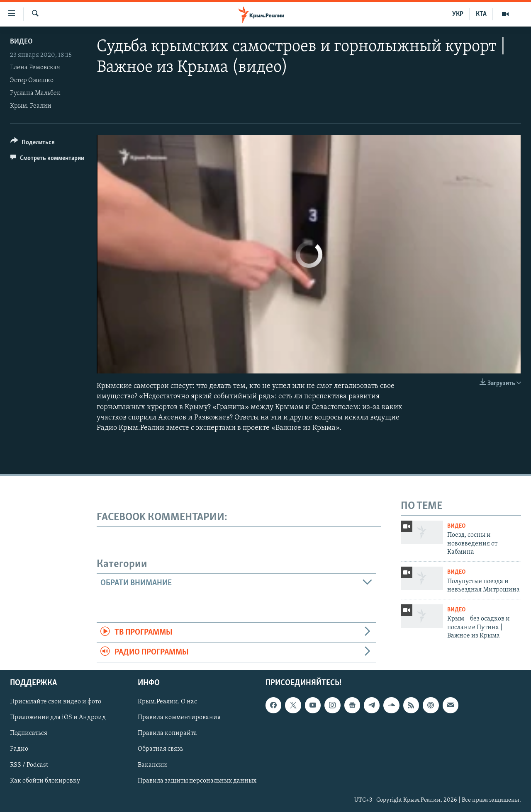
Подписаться (29, 733)
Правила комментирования (179, 717)
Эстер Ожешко (32, 80)
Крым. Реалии (31, 106)
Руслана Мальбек (35, 93)
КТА (481, 14)
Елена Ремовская (35, 68)
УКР (458, 14)
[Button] (33, 144)
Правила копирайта (167, 733)
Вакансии (152, 765)
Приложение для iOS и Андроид (58, 717)
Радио (19, 749)
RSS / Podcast (29, 765)
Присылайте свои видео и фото (56, 702)
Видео (21, 42)
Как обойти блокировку (45, 780)
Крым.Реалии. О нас (167, 702)
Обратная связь (160, 749)
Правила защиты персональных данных (197, 780)
